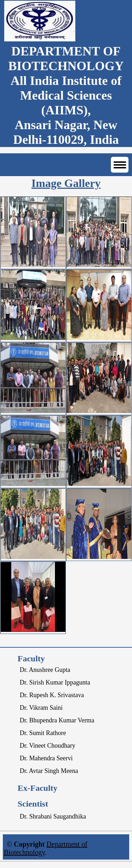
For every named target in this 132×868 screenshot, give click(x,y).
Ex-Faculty (37, 788)
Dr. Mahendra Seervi (46, 758)
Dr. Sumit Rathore (43, 733)
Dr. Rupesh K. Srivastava (52, 695)
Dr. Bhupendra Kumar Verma (57, 720)
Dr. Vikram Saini (41, 708)
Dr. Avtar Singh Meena (49, 771)
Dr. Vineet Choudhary (48, 746)
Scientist (33, 804)
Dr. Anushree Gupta (45, 670)
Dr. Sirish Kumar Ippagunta (55, 682)
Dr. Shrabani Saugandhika (53, 816)
